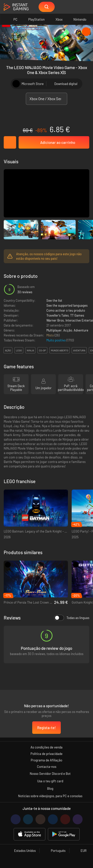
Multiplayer (54, 330)
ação (8, 350)
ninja (30, 350)
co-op (42, 350)
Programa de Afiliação (46, 760)
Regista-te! (46, 728)
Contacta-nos (47, 767)
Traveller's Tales (58, 315)
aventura (79, 350)
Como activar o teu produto (66, 310)
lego (19, 350)
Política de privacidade (46, 754)
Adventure (81, 330)
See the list (54, 300)
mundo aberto (60, 350)
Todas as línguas (72, 618)
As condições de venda (46, 747)
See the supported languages (67, 305)
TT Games (77, 315)
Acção (68, 330)
